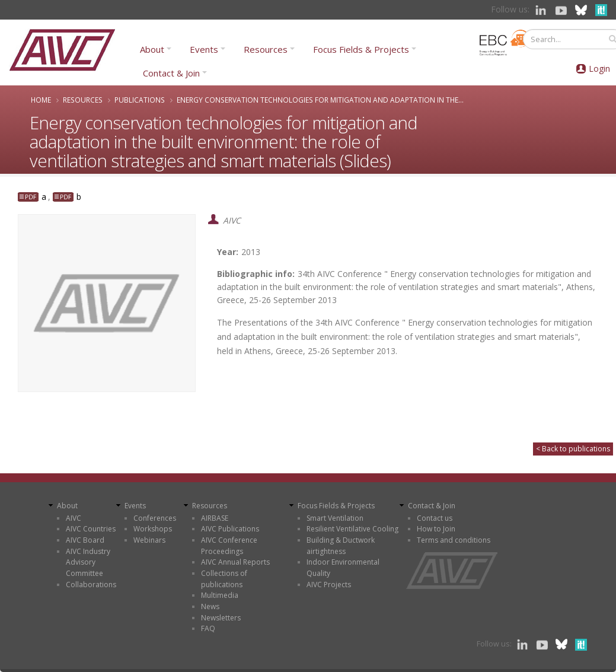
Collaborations (91, 585)
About (152, 49)
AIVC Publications (230, 529)
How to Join (436, 529)
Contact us (435, 518)
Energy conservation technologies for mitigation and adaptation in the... (320, 100)
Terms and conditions (454, 540)
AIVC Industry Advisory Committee (88, 562)
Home (41, 100)
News (210, 606)
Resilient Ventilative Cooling (352, 529)
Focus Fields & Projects (361, 49)
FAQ (208, 628)
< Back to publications (573, 449)
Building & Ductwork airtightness (341, 546)
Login (599, 69)
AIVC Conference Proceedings (229, 546)
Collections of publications (224, 579)
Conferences (155, 518)
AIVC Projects (329, 585)
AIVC (74, 518)
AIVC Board (85, 540)
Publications (140, 100)
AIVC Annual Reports (235, 562)
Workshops (153, 529)
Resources (266, 49)
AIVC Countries (91, 529)
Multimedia (220, 595)
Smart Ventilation (335, 518)
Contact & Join (171, 73)
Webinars (149, 540)
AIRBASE (215, 518)
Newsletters (221, 618)
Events (204, 49)
